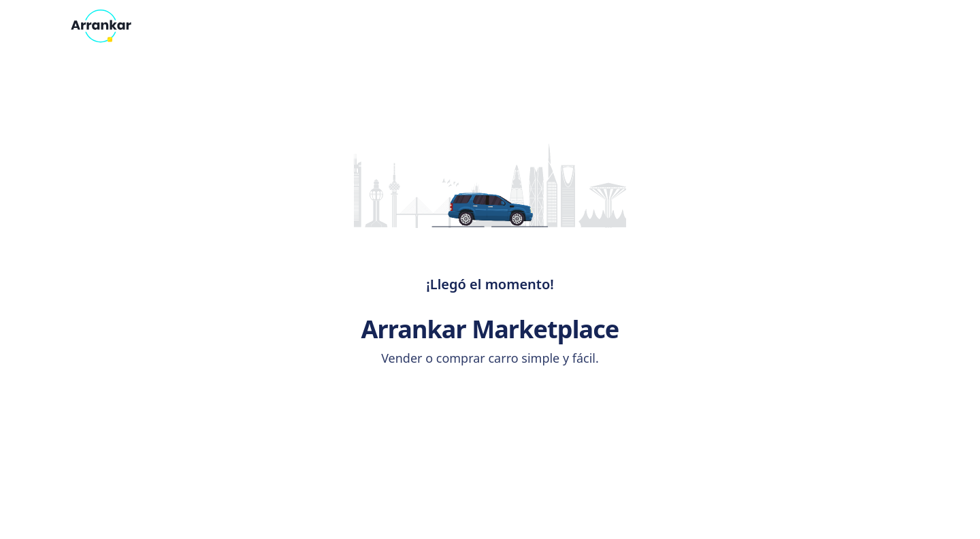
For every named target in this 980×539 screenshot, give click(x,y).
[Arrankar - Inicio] (101, 26)
